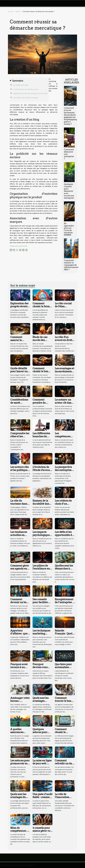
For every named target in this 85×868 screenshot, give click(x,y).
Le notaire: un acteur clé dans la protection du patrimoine (64, 404)
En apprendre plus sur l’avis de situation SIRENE (69, 229)
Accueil (11, 11)
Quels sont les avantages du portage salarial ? (19, 799)
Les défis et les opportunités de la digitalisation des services (64, 536)
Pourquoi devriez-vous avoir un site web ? (42, 669)
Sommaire (18, 81)
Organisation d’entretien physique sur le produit (30, 93)
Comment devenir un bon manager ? (19, 602)
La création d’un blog (21, 85)
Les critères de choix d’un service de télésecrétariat (63, 505)
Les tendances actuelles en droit (19, 535)
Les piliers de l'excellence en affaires (41, 569)
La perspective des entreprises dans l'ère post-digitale (64, 471)
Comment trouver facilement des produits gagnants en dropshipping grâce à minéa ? (70, 116)
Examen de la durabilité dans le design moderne (41, 505)
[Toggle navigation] (5, 3)
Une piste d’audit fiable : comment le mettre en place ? (42, 799)
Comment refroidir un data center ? (64, 764)
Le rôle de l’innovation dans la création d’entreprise (64, 799)
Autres (18, 11)
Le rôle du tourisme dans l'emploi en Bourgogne (19, 505)
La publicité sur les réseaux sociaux (26, 89)
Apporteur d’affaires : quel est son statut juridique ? (19, 635)
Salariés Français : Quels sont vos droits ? (64, 634)
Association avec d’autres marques (26, 97)
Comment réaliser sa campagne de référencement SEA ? (71, 265)
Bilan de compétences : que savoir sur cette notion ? (19, 832)
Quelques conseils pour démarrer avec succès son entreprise (69, 191)
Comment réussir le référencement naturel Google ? (64, 734)
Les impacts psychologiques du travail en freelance (42, 536)
